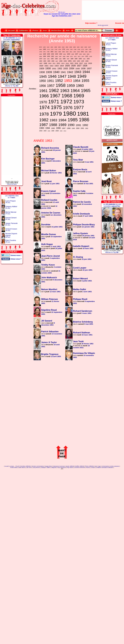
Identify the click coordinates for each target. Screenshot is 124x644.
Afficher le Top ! (12, 86)
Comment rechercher (80, 468)
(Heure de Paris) (12, 184)
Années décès (14, 468)
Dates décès (22, 468)
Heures (88, 468)
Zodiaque (43, 468)
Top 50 (18, 466)
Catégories (54, 468)
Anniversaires (105, 466)
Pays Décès (70, 468)
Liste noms (29, 468)
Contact (93, 468)
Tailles (48, 468)
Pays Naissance (62, 468)
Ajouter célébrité (70, 466)
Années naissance (115, 466)
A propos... (12, 466)
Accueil (7, 466)
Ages (99, 466)
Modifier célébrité (80, 466)
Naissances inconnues (59, 466)
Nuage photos (48, 466)
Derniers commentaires (38, 466)
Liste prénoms (36, 468)
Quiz (96, 466)
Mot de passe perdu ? (103, 26)
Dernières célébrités (26, 466)
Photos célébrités (89, 466)
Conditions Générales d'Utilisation (105, 468)
